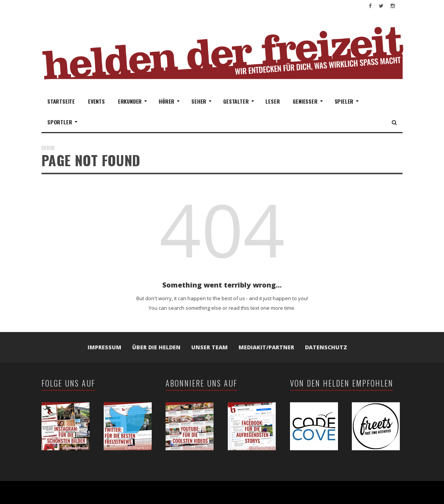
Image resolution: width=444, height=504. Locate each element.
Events (96, 101)
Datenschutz (326, 347)
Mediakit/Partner (266, 347)
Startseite (61, 101)
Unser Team (210, 347)
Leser (273, 101)
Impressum (104, 347)
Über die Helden (156, 347)
